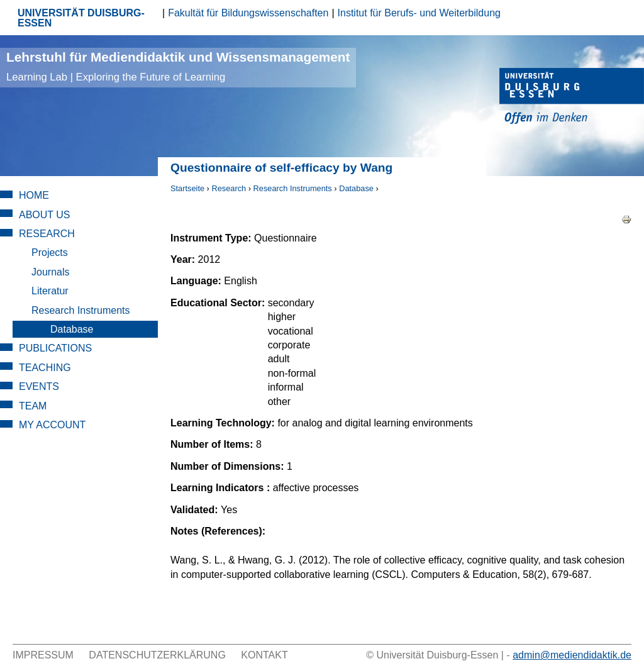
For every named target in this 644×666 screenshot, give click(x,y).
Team (33, 406)
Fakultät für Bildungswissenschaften (248, 13)
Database (356, 188)
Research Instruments (293, 188)
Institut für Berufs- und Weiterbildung (419, 13)
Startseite (187, 188)
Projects (50, 253)
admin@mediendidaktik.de (572, 655)
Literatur (50, 291)
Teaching (45, 368)
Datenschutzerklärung (157, 655)
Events (39, 386)
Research (229, 188)
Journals (50, 272)
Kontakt (264, 655)
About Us (45, 215)
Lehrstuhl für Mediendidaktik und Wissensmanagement (178, 66)
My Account (52, 425)
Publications (55, 348)
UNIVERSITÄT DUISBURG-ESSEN (81, 18)
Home (34, 195)
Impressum (43, 655)
